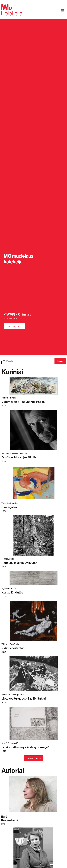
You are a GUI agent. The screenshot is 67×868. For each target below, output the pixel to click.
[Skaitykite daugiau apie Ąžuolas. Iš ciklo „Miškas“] (33, 536)
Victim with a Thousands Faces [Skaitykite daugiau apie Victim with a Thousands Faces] (23, 402)
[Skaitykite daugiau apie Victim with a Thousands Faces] (33, 386)
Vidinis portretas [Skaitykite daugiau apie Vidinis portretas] (13, 648)
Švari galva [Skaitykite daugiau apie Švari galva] (9, 507)
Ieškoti (60, 361)
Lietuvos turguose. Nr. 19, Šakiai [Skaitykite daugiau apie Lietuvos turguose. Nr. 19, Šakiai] (24, 698)
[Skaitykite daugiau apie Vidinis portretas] (33, 621)
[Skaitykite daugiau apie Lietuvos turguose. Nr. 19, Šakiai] (33, 674)
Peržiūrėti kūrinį (14, 326)
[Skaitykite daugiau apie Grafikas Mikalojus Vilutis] (33, 430)
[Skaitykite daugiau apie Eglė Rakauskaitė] (33, 795)
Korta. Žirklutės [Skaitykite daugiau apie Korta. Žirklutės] (12, 592)
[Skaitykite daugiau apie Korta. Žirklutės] (33, 578)
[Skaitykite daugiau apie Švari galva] (33, 483)
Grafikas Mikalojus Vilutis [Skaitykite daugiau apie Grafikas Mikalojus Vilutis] (19, 457)
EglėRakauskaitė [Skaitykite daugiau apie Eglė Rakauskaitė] (10, 818)
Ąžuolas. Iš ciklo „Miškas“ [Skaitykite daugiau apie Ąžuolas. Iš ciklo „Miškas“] (19, 563)
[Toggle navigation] (62, 10)
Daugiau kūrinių (34, 758)
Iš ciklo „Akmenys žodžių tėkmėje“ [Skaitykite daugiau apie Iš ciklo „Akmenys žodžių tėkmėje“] (25, 747)
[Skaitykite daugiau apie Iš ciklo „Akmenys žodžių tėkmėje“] (33, 723)
